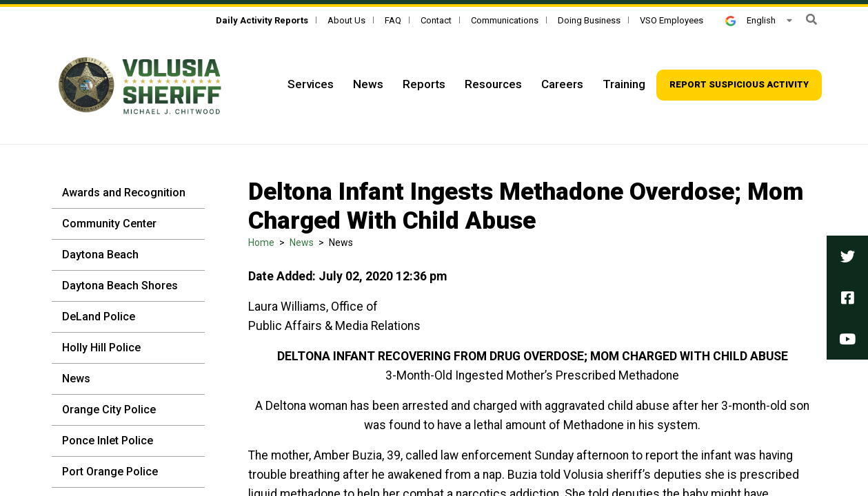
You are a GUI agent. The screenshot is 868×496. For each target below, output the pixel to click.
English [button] (750, 20)
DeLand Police (99, 317)
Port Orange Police (110, 472)
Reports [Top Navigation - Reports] (424, 84)
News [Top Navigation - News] (368, 84)
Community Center (109, 224)
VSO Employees (672, 20)
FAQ (393, 20)
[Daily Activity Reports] (262, 20)
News (76, 379)
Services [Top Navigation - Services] (311, 84)
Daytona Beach (100, 255)
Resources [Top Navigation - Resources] (493, 84)
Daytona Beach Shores (120, 286)
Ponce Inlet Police (108, 441)
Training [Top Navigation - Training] (624, 84)
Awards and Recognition (124, 193)
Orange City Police (109, 410)
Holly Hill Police (101, 348)
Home (261, 242)
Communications (505, 20)
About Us (346, 20)
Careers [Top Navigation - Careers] (562, 84)
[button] (811, 20)
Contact (436, 20)
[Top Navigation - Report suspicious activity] (739, 85)
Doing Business (589, 20)
